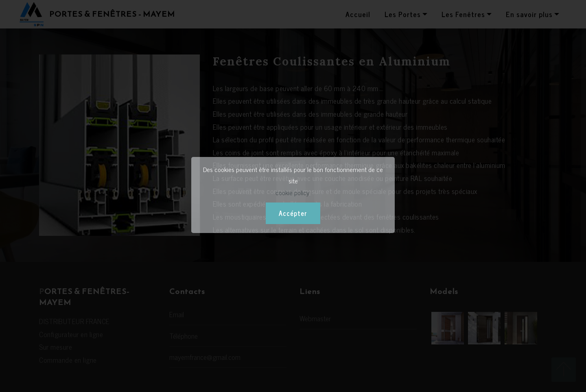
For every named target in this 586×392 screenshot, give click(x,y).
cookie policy (292, 192)
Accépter (293, 213)
